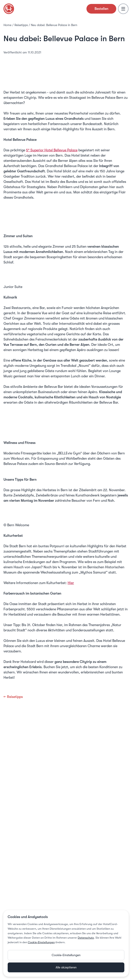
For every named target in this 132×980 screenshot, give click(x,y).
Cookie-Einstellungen (41, 942)
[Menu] (123, 9)
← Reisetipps (13, 697)
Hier (71, 583)
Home (7, 25)
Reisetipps (21, 25)
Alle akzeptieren (66, 967)
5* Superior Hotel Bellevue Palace (52, 150)
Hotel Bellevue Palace (66, 226)
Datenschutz (86, 938)
